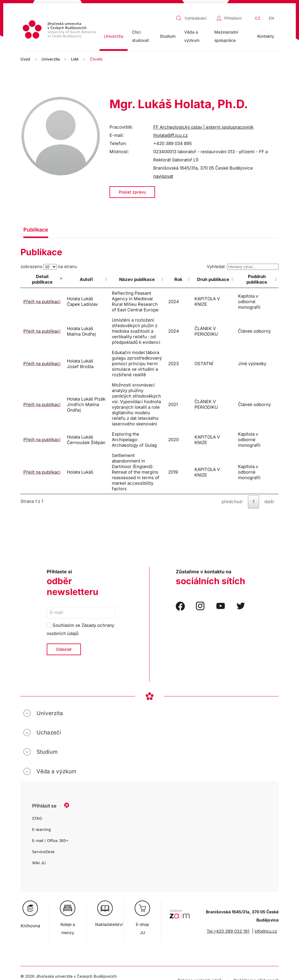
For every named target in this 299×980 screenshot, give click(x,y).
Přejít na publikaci (33, 299)
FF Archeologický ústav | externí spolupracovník (203, 127)
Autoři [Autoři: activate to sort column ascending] (75, 279)
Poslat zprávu (132, 192)
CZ (258, 18)
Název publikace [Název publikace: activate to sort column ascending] (142, 279)
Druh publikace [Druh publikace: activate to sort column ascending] (224, 279)
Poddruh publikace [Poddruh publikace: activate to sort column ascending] (260, 279)
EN (272, 18)
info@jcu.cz (266, 870)
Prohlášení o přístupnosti (256, 919)
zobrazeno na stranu (49, 266)
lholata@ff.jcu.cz (171, 135)
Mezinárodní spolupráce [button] (226, 36)
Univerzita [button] (114, 36)
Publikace (36, 230)
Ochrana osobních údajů (200, 919)
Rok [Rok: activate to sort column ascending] (197, 279)
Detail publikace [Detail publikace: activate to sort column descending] (37, 279)
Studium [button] (168, 36)
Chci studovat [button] (140, 36)
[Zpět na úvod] (60, 30)
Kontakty (266, 36)
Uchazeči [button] (49, 671)
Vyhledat (243, 266)
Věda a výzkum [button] (192, 36)
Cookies (28, 923)
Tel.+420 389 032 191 (228, 870)
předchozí (232, 440)
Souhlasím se (80, 568)
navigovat (163, 176)
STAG (37, 757)
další (269, 440)
